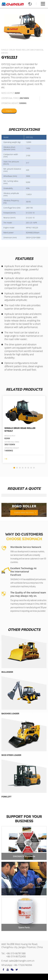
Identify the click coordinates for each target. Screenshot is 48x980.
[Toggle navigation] (43, 4)
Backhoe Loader (10, 713)
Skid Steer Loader (11, 755)
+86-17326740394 (23, 965)
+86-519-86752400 (16, 956)
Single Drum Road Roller (20, 429)
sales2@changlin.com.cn (22, 961)
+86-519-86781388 (16, 953)
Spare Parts (24, 927)
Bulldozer (7, 672)
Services (24, 892)
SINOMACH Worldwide (24, 856)
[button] (14, 468)
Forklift (6, 797)
